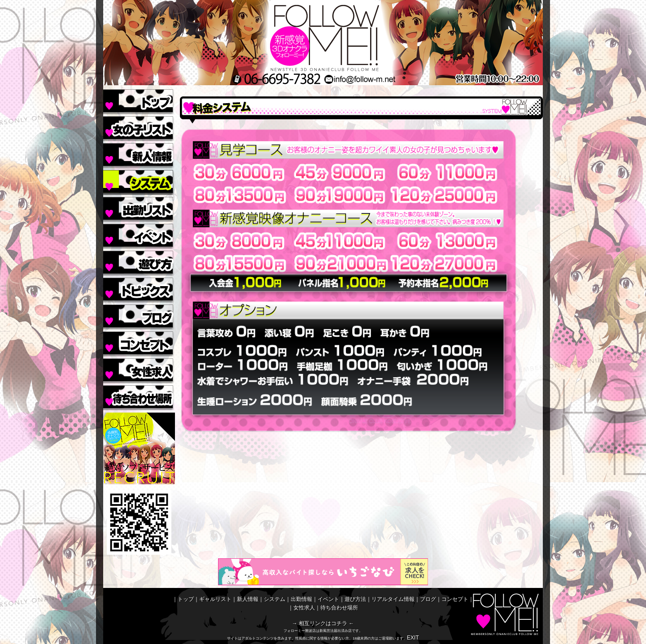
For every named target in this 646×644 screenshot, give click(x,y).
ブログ (139, 316)
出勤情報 (139, 209)
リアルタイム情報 (139, 289)
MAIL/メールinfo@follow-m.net (389, 79)
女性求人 (139, 370)
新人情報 (139, 155)
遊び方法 (139, 262)
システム (139, 182)
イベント (139, 235)
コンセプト (139, 343)
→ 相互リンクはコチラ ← (323, 623)
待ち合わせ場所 (139, 397)
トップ (139, 101)
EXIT (413, 638)
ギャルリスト (139, 128)
